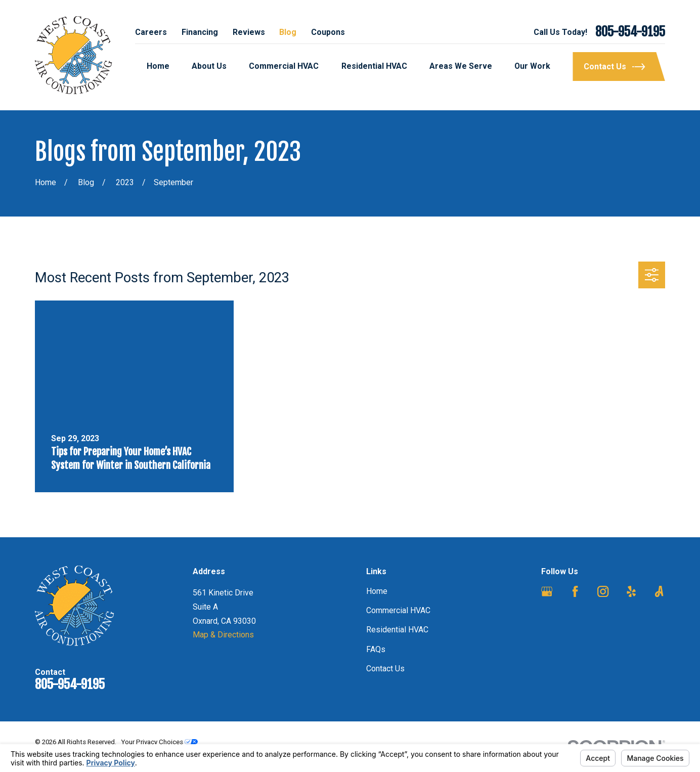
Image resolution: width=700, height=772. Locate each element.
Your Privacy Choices (159, 742)
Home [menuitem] (158, 66)
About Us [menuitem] (209, 66)
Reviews (249, 32)
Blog (288, 32)
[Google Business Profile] (547, 591)
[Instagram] (603, 591)
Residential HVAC (397, 630)
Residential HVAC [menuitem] (374, 66)
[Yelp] (631, 591)
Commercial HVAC (398, 610)
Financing (200, 32)
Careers (151, 32)
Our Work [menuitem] (532, 66)
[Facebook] (575, 591)
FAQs (376, 649)
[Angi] (659, 591)
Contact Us (385, 669)
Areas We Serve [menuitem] (461, 66)
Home (377, 591)
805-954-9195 (630, 32)
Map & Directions (223, 635)
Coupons (328, 32)
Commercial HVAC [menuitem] (284, 66)
